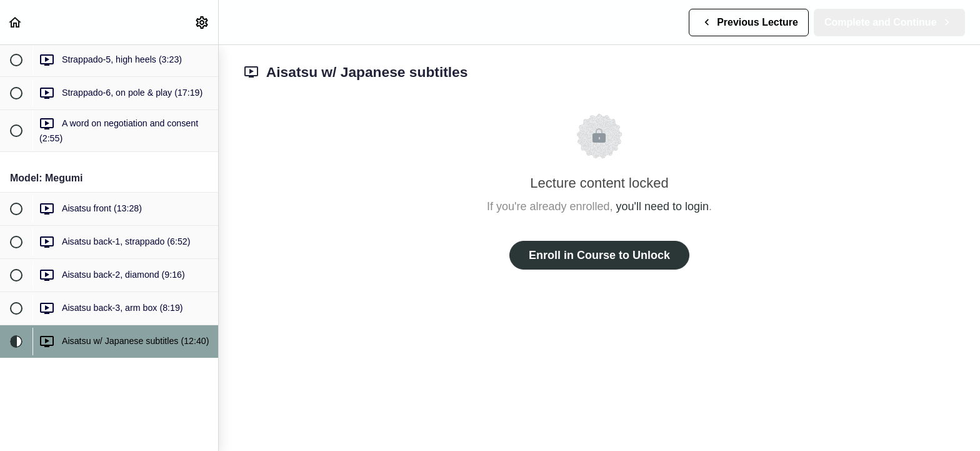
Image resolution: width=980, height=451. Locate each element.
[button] (16, 22)
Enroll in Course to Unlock (599, 255)
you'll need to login (663, 206)
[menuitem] (202, 22)
